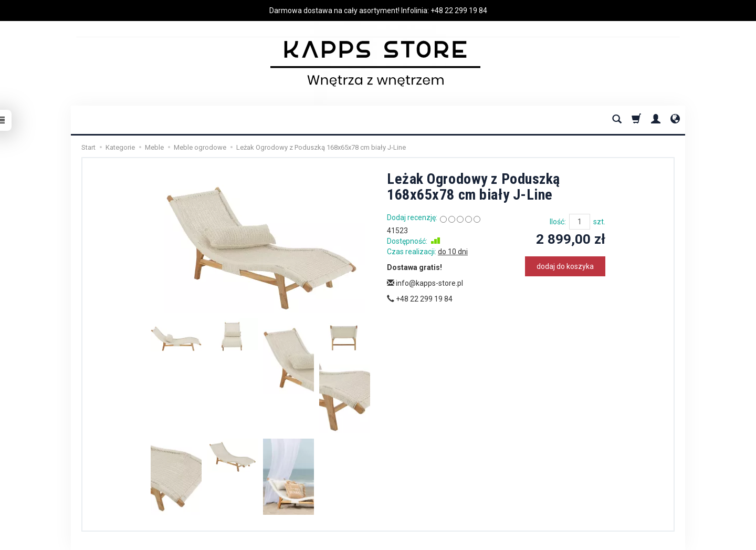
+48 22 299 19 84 (459, 11)
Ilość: (558, 222)
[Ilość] (580, 222)
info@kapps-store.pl (425, 283)
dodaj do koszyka (565, 266)
